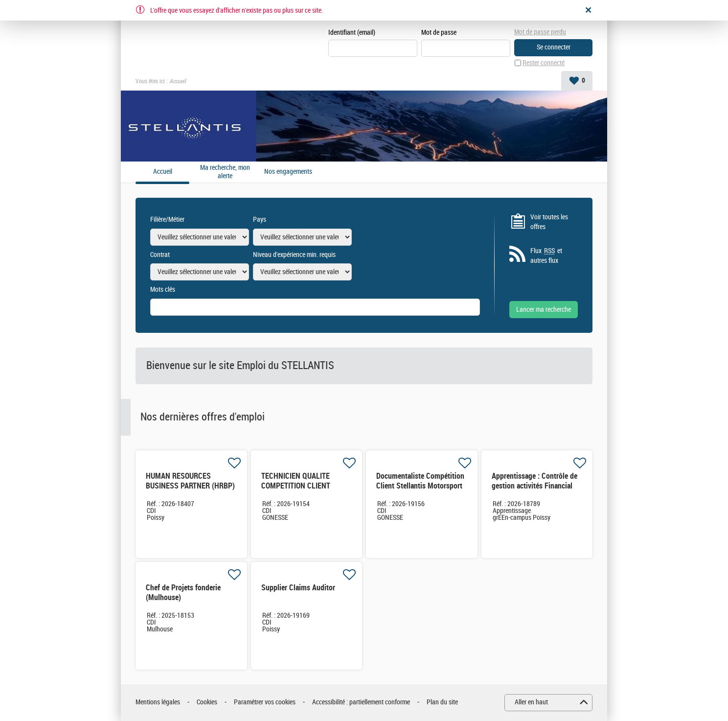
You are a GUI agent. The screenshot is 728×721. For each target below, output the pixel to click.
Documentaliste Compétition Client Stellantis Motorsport (420, 481)
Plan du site (442, 702)
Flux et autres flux (546, 256)
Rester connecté (544, 63)
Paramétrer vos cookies (265, 702)
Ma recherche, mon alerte (225, 172)
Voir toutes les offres (549, 222)
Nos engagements (288, 172)
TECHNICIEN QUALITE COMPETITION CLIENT (296, 481)
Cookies (207, 702)
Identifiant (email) (352, 33)
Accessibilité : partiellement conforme (361, 702)
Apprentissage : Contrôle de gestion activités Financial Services (535, 486)
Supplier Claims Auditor (298, 588)
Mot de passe (439, 33)
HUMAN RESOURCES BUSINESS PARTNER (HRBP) (190, 481)
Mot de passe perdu (540, 32)
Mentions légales (158, 702)
